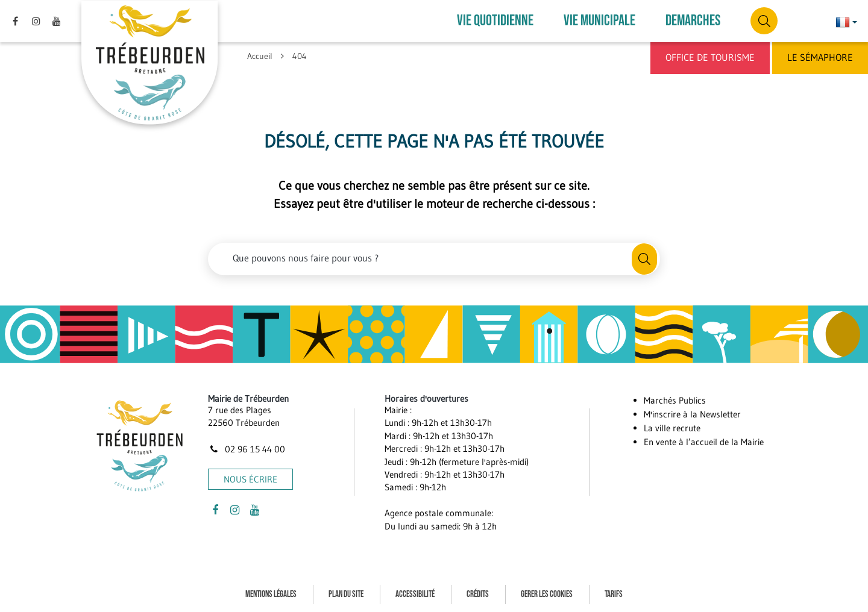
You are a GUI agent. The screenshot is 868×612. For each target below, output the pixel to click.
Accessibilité (415, 593)
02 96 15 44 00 (247, 448)
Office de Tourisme (710, 57)
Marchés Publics (675, 399)
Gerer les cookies (547, 593)
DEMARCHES (693, 21)
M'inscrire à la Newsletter (692, 413)
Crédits (478, 593)
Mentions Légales (271, 593)
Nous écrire (250, 479)
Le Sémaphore (820, 57)
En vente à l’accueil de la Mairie (704, 441)
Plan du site (346, 593)
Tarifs (614, 593)
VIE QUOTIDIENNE (495, 21)
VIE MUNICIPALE (599, 21)
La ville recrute (672, 427)
